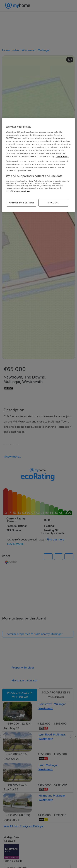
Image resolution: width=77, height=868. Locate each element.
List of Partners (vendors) (18, 191)
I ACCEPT (53, 203)
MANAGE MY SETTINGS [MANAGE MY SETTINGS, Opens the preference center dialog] (21, 203)
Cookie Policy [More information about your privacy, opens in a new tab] (62, 156)
